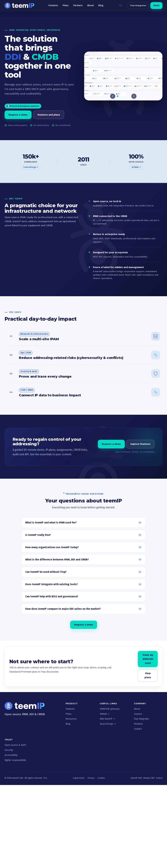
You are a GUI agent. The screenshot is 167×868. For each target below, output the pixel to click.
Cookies (101, 778)
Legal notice (79, 778)
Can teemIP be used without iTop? (46, 572)
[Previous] (113, 97)
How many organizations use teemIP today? (52, 547)
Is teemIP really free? (38, 535)
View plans (148, 675)
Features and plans (49, 115)
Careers (138, 714)
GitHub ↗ (136, 167)
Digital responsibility (15, 760)
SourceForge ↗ (31, 167)
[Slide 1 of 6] (123, 76)
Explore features (140, 444)
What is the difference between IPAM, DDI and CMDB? (57, 560)
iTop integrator (138, 5)
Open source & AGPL (15, 745)
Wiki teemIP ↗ (107, 719)
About (91, 5)
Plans (66, 5)
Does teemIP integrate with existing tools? (52, 584)
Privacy (91, 778)
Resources (71, 719)
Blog (101, 5)
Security (9, 750)
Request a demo (18, 115)
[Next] (134, 97)
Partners (78, 5)
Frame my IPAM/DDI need (148, 659)
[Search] (121, 6)
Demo (156, 5)
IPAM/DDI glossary (110, 709)
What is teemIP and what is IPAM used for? (51, 523)
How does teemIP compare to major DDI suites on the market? (63, 609)
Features (53, 5)
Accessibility (11, 755)
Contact (138, 729)
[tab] (118, 97)
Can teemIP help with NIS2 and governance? (52, 597)
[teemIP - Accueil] (19, 6)
